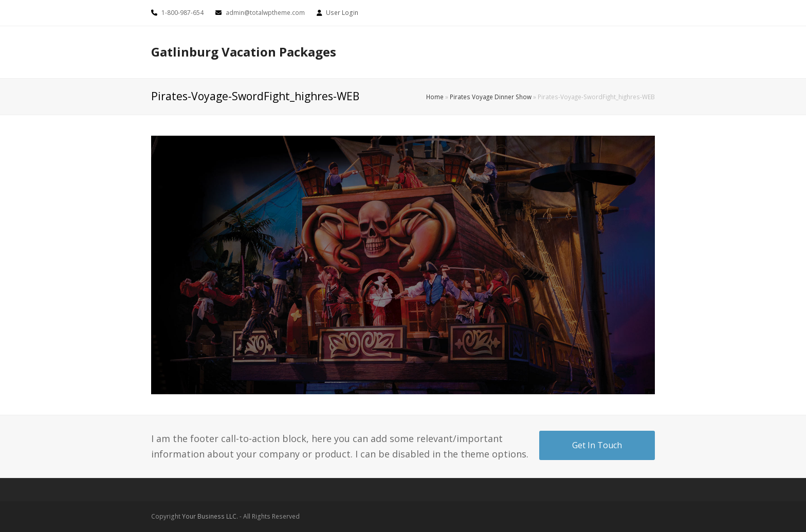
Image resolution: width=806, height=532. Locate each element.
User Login (342, 13)
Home (435, 97)
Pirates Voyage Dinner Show (491, 97)
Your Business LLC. (210, 516)
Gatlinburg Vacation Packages (244, 52)
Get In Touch (597, 445)
